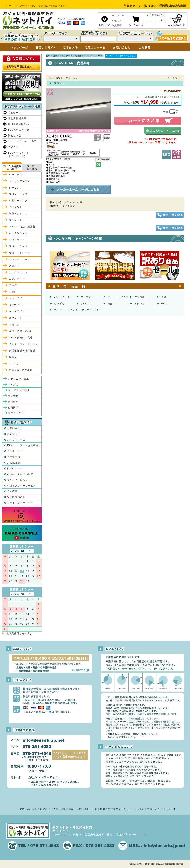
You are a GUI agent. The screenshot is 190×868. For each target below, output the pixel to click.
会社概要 (12, 491)
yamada (86, 304)
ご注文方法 (14, 457)
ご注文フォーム (16, 440)
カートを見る (137, 809)
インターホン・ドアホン (23, 344)
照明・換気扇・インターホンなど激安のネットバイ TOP (74, 56)
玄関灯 (13, 292)
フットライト (17, 298)
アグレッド (141, 304)
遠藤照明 (13, 402)
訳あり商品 (15, 136)
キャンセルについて (19, 480)
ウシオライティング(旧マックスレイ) (76, 310)
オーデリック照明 (118, 297)
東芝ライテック (17, 413)
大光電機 (140, 297)
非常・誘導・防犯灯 (21, 331)
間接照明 (14, 305)
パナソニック (62, 297)
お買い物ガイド (49, 809)
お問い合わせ (15, 428)
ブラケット (16, 220)
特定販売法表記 (16, 497)
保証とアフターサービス (21, 486)
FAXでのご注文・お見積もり (24, 445)
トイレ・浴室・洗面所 (22, 227)
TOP (21, 809)
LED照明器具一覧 (19, 130)
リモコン (14, 325)
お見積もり (14, 434)
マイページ (118, 16)
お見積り (100, 809)
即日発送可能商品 (19, 124)
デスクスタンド (18, 272)
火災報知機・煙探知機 (22, 351)
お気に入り (118, 21)
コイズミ (86, 297)
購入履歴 (117, 25)
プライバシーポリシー (20, 503)
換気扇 (13, 357)
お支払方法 (14, 463)
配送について (15, 468)
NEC (164, 304)
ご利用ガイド (15, 451)
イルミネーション (20, 259)
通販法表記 (67, 809)
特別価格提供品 (17, 118)
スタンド (14, 266)
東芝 (110, 304)
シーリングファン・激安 (22, 141)
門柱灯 (13, 285)
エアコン (13, 147)
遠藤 (164, 297)
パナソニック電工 (19, 379)
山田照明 (13, 408)
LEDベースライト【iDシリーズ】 (19, 155)
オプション (16, 318)
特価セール (15, 113)
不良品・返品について (20, 474)
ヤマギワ (59, 304)
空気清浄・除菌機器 (21, 370)
